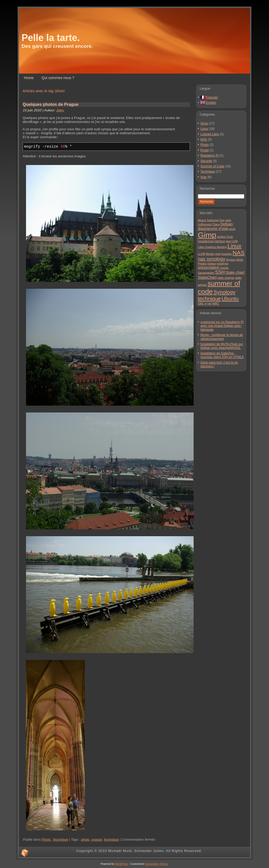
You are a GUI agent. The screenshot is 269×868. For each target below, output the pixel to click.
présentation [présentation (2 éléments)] (209, 267)
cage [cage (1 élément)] (228, 220)
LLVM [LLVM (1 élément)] (201, 254)
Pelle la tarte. (51, 38)
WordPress (121, 864)
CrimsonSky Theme (156, 864)
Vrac (204, 177)
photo (85, 839)
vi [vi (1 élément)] (205, 303)
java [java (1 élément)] (228, 241)
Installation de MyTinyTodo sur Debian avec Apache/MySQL (222, 346)
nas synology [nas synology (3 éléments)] (211, 259)
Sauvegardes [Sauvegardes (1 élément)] (206, 273)
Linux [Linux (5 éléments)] (234, 246)
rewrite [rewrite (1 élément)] (224, 268)
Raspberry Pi (209, 156)
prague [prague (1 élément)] (212, 263)
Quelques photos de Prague (50, 104)
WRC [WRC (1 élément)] (216, 303)
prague (97, 839)
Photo (46, 839)
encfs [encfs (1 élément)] (232, 229)
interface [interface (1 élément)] (220, 241)
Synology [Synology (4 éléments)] (224, 292)
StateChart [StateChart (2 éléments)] (207, 277)
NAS (204, 139)
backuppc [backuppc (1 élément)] (213, 220)
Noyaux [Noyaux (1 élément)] (231, 260)
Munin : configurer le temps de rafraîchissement (222, 337)
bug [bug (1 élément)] (222, 220)
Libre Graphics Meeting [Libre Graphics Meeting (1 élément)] (212, 247)
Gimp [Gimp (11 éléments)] (207, 235)
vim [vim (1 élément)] (209, 303)
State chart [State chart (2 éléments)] (235, 272)
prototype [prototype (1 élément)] (223, 263)
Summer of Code (212, 166)
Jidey (60, 110)
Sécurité (206, 161)
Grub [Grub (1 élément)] (230, 237)
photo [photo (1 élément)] (240, 260)
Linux (204, 129)
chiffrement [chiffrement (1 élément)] (205, 224)
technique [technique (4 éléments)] (209, 299)
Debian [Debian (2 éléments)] (227, 224)
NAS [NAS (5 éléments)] (239, 253)
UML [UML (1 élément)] (201, 303)
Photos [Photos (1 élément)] (202, 263)
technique (111, 839)
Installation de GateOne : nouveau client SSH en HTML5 (222, 355)
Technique (60, 839)
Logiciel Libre (210, 134)
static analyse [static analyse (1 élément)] (226, 278)
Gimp (204, 123)
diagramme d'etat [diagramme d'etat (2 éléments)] (213, 228)
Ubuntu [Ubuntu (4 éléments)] (230, 299)
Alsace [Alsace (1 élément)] (202, 220)
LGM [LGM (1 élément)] (235, 241)
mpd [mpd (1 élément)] (218, 254)
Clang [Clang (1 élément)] (216, 224)
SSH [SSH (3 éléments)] (220, 272)
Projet (205, 150)
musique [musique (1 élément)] (226, 254)
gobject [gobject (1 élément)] (221, 237)
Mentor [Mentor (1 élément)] (210, 254)
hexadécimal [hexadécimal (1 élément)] (206, 241)
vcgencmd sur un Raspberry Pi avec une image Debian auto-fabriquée (222, 326)
